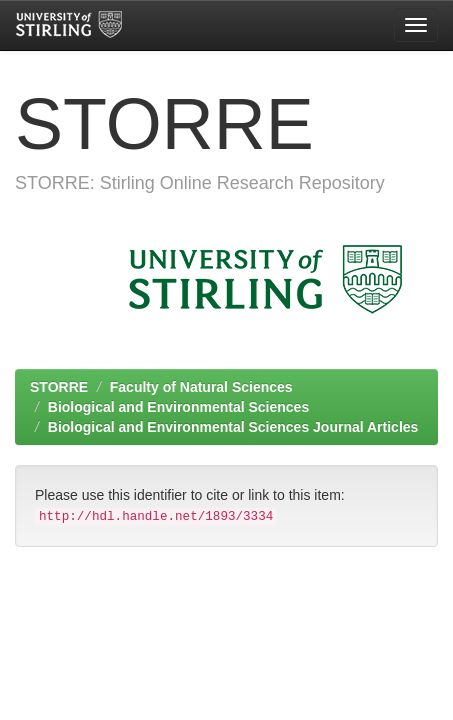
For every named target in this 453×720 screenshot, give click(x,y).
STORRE (59, 387)
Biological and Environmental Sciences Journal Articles (233, 427)
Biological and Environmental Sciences (178, 407)
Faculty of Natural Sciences (201, 387)
